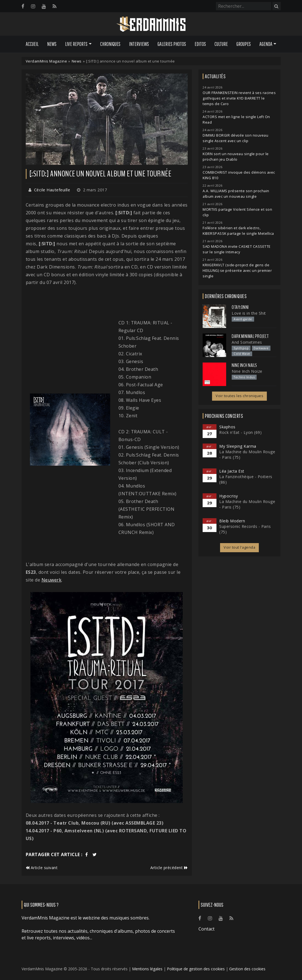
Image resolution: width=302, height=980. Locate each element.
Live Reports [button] (76, 44)
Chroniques (110, 44)
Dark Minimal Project (250, 336)
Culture (221, 44)
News (52, 44)
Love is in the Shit (249, 313)
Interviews (139, 44)
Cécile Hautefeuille (52, 190)
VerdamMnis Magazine (47, 61)
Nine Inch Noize (247, 371)
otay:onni (240, 307)
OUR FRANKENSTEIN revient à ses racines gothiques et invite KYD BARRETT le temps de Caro (239, 98)
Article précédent (169, 868)
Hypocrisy (229, 496)
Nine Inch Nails (244, 365)
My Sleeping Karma (238, 446)
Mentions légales (147, 969)
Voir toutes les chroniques (239, 396)
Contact (207, 929)
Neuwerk (52, 580)
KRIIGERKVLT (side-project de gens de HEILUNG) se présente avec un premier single (237, 271)
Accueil (32, 44)
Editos (200, 44)
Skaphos (227, 427)
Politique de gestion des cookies (196, 969)
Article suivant (42, 868)
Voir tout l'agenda (239, 547)
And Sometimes (247, 342)
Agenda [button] (266, 44)
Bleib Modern (232, 521)
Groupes (244, 44)
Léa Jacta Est (232, 471)
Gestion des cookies (247, 969)
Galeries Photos (172, 44)
